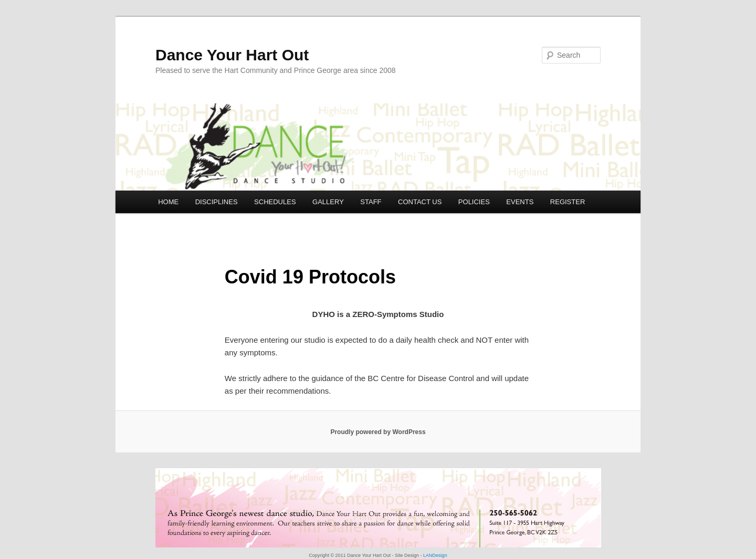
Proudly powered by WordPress (378, 432)
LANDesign (435, 555)
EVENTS (520, 202)
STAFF (371, 202)
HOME (168, 202)
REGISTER (568, 202)
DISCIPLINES (217, 202)
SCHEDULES (275, 202)
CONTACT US (420, 202)
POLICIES (474, 202)
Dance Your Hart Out (232, 55)
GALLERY (328, 202)
